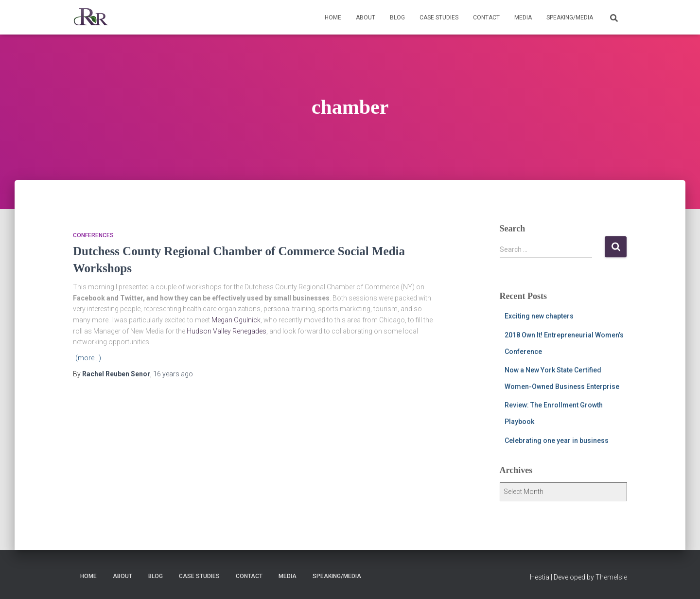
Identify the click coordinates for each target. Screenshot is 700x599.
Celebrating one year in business (557, 440)
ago (173, 374)
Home (333, 18)
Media (523, 18)
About (366, 18)
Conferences (93, 235)
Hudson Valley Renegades (227, 331)
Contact (486, 18)
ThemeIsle (611, 577)
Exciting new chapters (539, 316)
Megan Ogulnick (236, 320)
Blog (397, 18)
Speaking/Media (570, 18)
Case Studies (439, 18)
